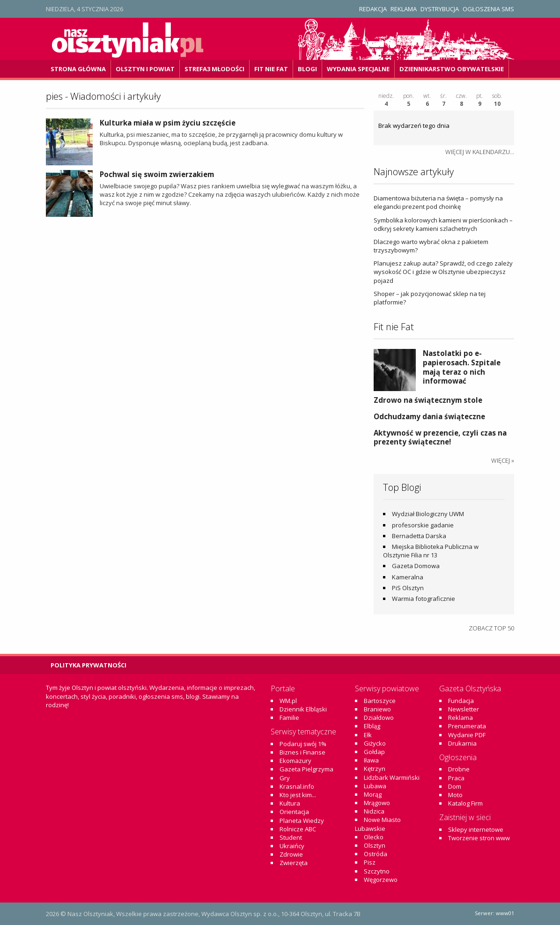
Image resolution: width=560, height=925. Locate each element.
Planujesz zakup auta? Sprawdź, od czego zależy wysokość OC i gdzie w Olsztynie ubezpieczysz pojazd (443, 272)
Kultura (290, 803)
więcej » (503, 460)
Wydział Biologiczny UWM (428, 514)
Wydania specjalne (358, 69)
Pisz (370, 862)
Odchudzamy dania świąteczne (429, 416)
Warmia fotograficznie (424, 599)
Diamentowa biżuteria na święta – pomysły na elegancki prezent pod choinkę (438, 202)
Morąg (373, 794)
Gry (285, 778)
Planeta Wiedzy (302, 821)
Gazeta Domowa (416, 566)
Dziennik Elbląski (303, 709)
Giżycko (375, 743)
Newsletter (464, 709)
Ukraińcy (292, 846)
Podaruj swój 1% (303, 744)
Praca (456, 778)
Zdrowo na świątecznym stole (428, 400)
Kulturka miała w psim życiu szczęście (168, 123)
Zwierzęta (294, 863)
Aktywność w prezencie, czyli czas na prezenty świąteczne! (440, 437)
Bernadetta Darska (419, 536)
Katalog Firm (465, 803)
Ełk (368, 735)
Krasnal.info (297, 786)
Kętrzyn (375, 769)
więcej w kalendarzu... (480, 152)
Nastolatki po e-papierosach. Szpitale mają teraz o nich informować (462, 367)
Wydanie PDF (467, 735)
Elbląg (372, 726)
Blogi (307, 69)
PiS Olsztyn (408, 588)
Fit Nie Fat (271, 69)
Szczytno (377, 871)
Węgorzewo (381, 880)
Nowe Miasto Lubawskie (378, 824)
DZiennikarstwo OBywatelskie (452, 69)
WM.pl (288, 701)
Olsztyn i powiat (145, 69)
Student (291, 837)
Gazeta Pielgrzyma (306, 769)
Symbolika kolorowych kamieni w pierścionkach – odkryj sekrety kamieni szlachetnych (443, 224)
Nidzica (374, 811)
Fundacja (461, 701)
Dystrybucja (440, 9)
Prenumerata (467, 726)
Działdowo (379, 718)
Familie (289, 718)
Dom (455, 786)
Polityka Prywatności (88, 665)
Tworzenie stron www (479, 838)
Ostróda (376, 854)
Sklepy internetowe (476, 829)
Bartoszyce (380, 701)
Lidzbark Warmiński (392, 777)
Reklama (404, 9)
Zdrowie (291, 854)
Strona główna (78, 69)
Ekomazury (295, 761)
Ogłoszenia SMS (488, 9)
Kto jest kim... (298, 795)
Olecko (374, 837)
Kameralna (408, 577)
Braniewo (377, 709)
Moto (455, 795)
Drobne (459, 769)
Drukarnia (462, 743)
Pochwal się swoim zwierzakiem (157, 174)
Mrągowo (377, 803)
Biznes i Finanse (302, 752)
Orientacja (294, 812)
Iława (371, 760)
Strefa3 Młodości (214, 69)
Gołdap (374, 752)
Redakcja (373, 9)
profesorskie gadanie (423, 525)
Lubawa (375, 786)
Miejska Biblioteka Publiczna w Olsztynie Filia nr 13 (431, 551)
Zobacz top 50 (491, 628)
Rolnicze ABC (298, 829)
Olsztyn (375, 845)
